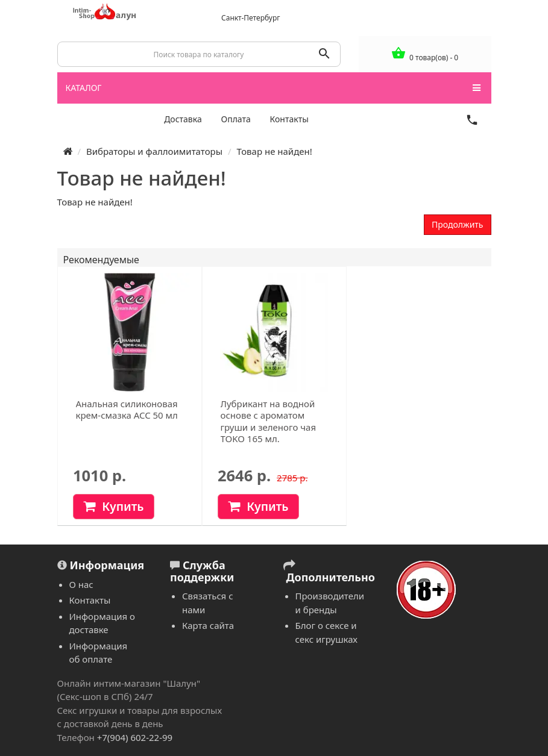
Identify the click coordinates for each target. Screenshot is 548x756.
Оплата (236, 119)
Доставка (183, 119)
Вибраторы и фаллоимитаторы (154, 151)
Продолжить (457, 224)
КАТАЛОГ (273, 88)
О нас (81, 584)
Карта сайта (208, 625)
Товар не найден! (274, 151)
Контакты (289, 119)
